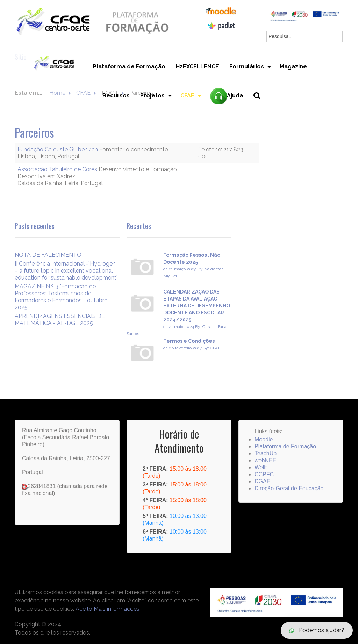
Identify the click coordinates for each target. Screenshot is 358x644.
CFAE (187, 96)
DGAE (262, 481)
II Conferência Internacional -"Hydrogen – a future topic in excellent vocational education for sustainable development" (66, 271)
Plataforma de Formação (129, 67)
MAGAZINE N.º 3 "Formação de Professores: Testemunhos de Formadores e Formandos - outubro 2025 (61, 297)
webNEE (265, 460)
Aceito (84, 609)
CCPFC (264, 474)
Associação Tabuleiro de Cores (58, 169)
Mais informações (117, 609)
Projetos (152, 96)
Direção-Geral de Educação (289, 488)
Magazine (293, 67)
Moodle (264, 439)
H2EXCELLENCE (197, 67)
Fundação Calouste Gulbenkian (58, 149)
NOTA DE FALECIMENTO (48, 255)
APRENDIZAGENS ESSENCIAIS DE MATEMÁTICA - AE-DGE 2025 (60, 320)
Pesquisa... (261, 107)
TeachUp (266, 453)
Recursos (116, 96)
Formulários (247, 67)
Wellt (261, 467)
